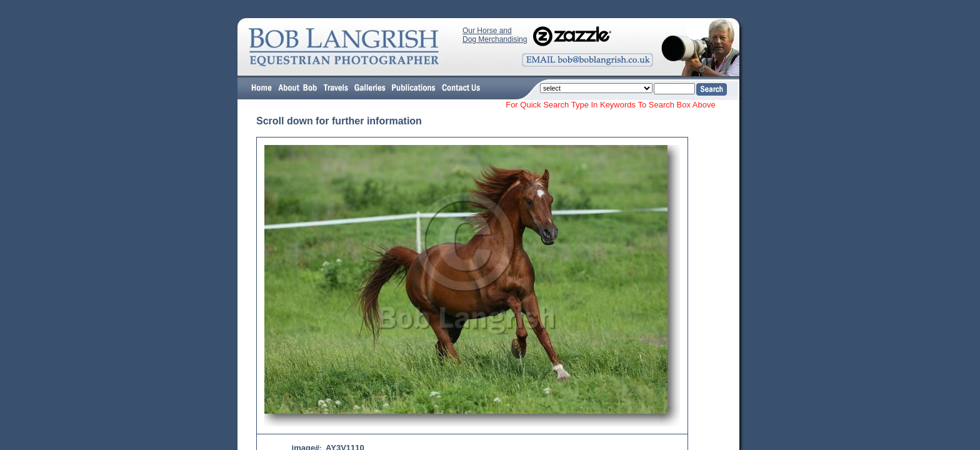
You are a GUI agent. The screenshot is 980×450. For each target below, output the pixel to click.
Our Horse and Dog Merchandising (495, 35)
